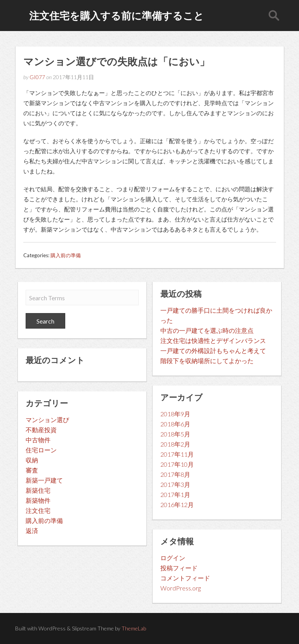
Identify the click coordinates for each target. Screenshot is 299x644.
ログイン (173, 558)
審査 (32, 470)
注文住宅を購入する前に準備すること (116, 16)
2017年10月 (177, 464)
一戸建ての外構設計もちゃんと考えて (213, 351)
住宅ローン (41, 450)
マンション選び (47, 420)
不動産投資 (41, 430)
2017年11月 (177, 454)
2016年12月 (177, 505)
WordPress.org (181, 588)
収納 (32, 460)
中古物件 (38, 440)
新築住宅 (38, 490)
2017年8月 (175, 474)
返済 (32, 531)
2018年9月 (175, 414)
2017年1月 (175, 494)
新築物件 (38, 500)
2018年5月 (175, 434)
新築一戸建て (44, 480)
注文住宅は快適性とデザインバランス (213, 340)
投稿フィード (179, 568)
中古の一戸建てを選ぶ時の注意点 (207, 330)
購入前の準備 (66, 255)
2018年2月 (175, 444)
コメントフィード (185, 578)
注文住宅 (38, 510)
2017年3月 (175, 484)
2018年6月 (175, 424)
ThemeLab (134, 628)
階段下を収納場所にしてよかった (207, 361)
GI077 (37, 77)
